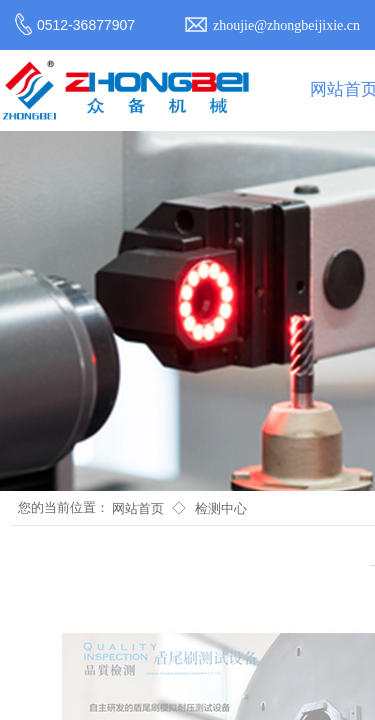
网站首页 (138, 508)
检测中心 (221, 508)
